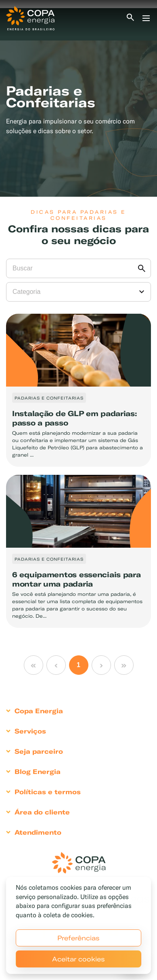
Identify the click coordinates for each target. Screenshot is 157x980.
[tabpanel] (78, 102)
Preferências (78, 938)
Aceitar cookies (78, 959)
